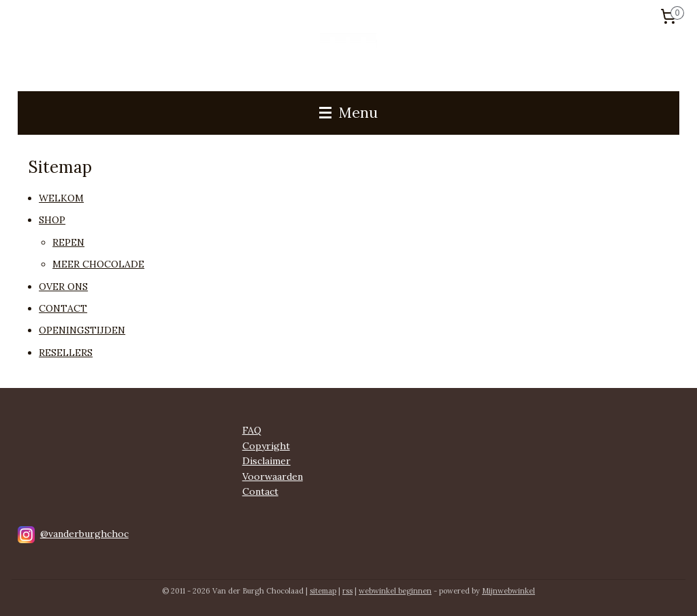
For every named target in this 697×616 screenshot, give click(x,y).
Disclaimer (266, 461)
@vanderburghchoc (84, 534)
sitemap (323, 591)
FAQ (252, 430)
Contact (260, 491)
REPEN (68, 242)
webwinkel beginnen (395, 591)
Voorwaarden (273, 476)
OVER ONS (63, 287)
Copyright (266, 446)
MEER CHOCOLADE (98, 264)
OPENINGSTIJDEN (82, 331)
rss (347, 591)
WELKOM (61, 198)
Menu (348, 113)
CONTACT (63, 308)
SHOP (52, 221)
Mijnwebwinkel (508, 591)
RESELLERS (66, 353)
